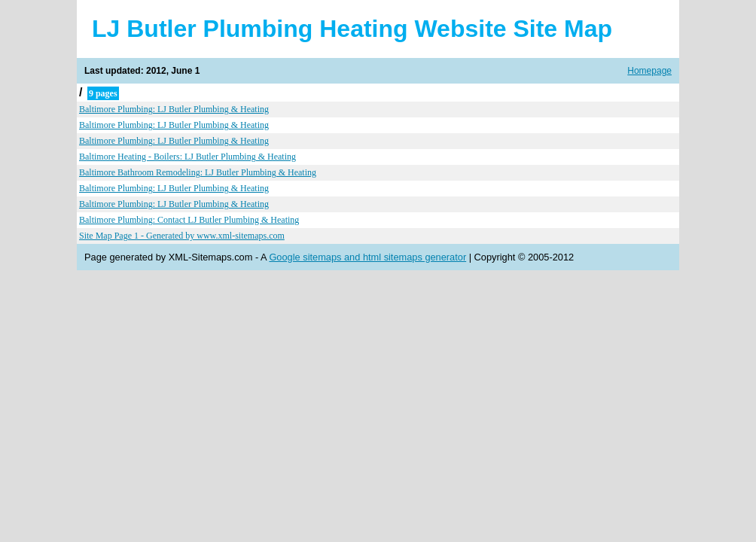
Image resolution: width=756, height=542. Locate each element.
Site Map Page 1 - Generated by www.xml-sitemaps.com (182, 236)
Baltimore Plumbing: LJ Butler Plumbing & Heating (174, 109)
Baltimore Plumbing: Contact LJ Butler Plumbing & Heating (189, 220)
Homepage (649, 71)
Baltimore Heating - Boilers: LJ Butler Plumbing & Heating (187, 157)
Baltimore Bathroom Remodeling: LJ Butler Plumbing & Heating (198, 172)
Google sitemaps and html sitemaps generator (367, 257)
